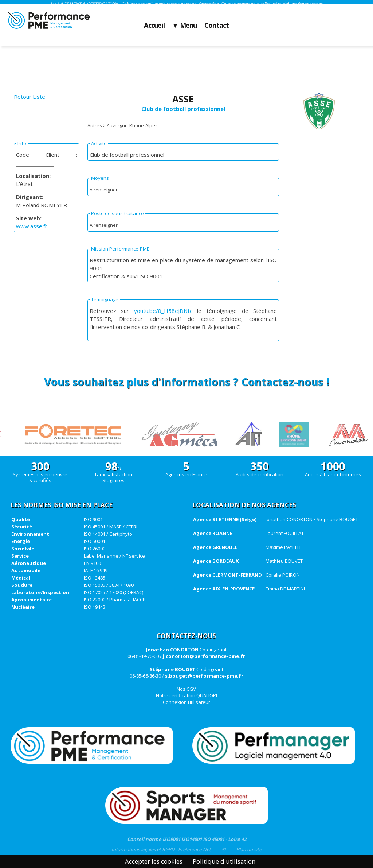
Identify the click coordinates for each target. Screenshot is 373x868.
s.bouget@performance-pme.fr (204, 676)
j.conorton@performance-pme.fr (204, 656)
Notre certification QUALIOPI (186, 695)
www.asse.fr (32, 226)
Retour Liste (30, 97)
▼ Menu (184, 26)
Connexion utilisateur (186, 702)
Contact (217, 26)
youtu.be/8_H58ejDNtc (163, 311)
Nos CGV (186, 689)
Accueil (154, 26)
